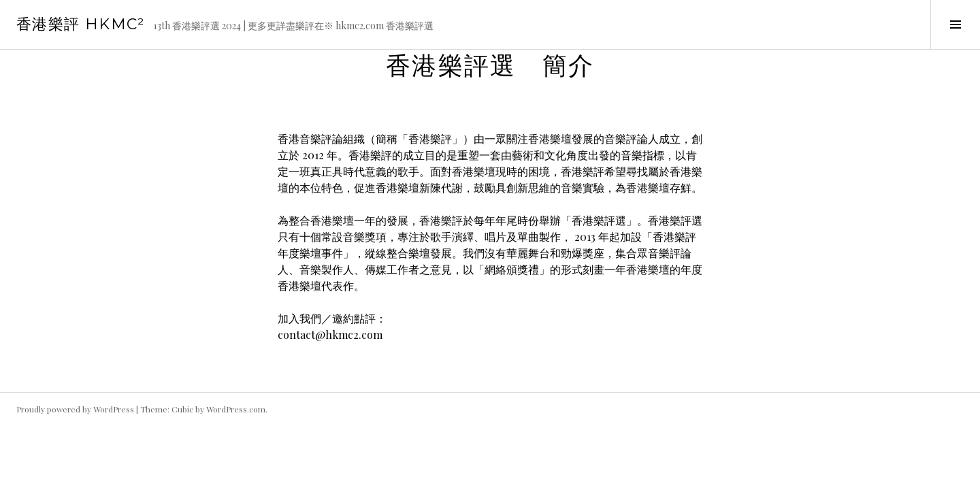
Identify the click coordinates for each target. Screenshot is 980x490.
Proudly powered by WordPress (75, 409)
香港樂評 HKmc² (81, 24)
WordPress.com (236, 409)
